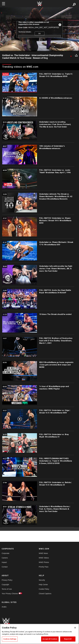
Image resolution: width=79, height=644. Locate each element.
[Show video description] (71, 55)
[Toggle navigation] (4, 4)
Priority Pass (44, 567)
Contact (5, 567)
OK (39, 34)
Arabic (4, 607)
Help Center (43, 585)
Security (42, 580)
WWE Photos (44, 562)
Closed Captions (45, 594)
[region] (39, 634)
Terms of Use (7, 589)
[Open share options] (76, 55)
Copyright (5, 585)
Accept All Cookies (50, 639)
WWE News (43, 553)
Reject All (68, 639)
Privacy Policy (7, 580)
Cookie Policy (44, 589)
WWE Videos (44, 558)
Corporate (5, 553)
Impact (4, 562)
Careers (5, 558)
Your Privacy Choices (10, 594)
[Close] (75, 628)
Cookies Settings (10, 639)
